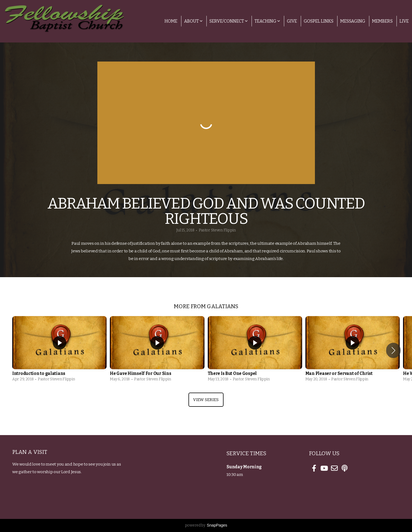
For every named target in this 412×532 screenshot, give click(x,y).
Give (292, 21)
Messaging (353, 21)
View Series (206, 400)
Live (404, 21)
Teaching (267, 21)
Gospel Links (319, 21)
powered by (206, 525)
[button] (393, 350)
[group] (59, 350)
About (193, 21)
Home (171, 21)
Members (382, 21)
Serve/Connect (229, 21)
